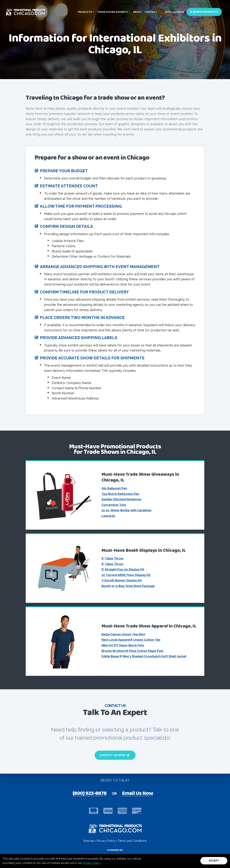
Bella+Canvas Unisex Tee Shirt (123, 634)
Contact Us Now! (114, 755)
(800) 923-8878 (174, 12)
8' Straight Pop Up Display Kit (123, 569)
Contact (151, 12)
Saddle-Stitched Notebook (121, 499)
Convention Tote (114, 505)
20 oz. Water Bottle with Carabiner (127, 510)
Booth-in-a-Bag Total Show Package (128, 586)
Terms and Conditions (132, 841)
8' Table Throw (112, 564)
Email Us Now (138, 794)
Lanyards (108, 516)
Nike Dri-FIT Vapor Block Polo (123, 645)
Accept (214, 861)
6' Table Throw (112, 559)
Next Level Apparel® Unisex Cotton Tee (131, 640)
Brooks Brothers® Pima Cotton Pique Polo (133, 651)
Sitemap (89, 841)
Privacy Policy (92, 863)
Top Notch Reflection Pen (120, 494)
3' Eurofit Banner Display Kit (122, 580)
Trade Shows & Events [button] (114, 12)
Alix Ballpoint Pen (114, 488)
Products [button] (86, 12)
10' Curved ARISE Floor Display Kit (126, 575)
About (137, 12)
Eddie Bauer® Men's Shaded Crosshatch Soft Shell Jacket (144, 656)
